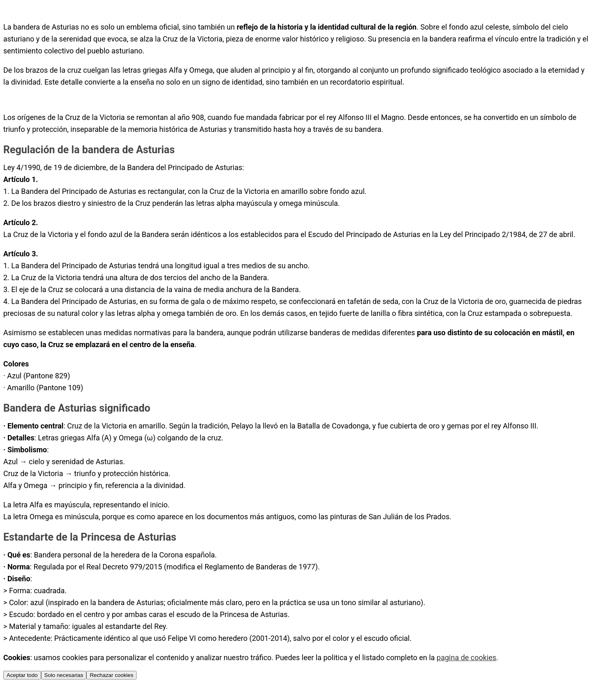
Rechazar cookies (111, 675)
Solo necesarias (64, 675)
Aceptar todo (22, 675)
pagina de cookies (466, 657)
